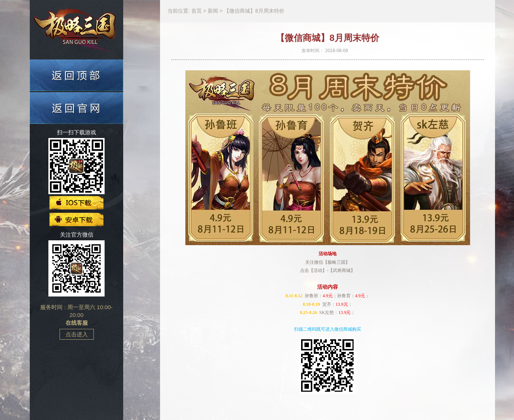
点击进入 (77, 334)
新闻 (214, 11)
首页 (197, 11)
